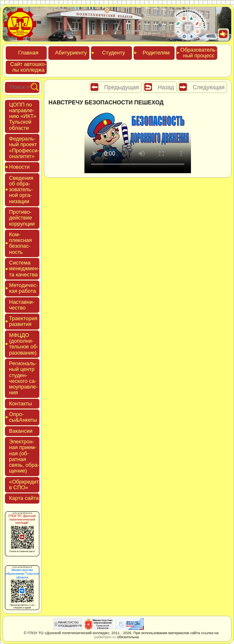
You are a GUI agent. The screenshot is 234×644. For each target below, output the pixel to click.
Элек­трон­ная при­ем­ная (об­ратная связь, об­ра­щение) (24, 456)
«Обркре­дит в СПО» (24, 485)
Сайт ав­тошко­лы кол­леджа (28, 67)
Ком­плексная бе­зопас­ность (20, 243)
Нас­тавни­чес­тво (22, 305)
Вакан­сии (21, 431)
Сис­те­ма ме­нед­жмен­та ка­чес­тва (24, 269)
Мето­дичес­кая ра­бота (23, 288)
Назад (166, 87)
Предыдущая (122, 87)
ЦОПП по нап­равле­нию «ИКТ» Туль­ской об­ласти (23, 116)
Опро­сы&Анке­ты (23, 417)
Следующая (209, 87)
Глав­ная (28, 53)
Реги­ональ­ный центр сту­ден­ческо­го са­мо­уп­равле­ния (23, 378)
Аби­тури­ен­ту (71, 53)
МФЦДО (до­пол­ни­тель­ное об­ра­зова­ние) (24, 344)
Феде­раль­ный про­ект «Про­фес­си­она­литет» (24, 147)
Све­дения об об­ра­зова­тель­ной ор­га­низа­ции (21, 190)
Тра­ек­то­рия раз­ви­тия (23, 321)
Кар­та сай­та (24, 498)
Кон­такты (20, 403)
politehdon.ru (105, 637)
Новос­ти (19, 167)
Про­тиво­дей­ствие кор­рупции (22, 218)
